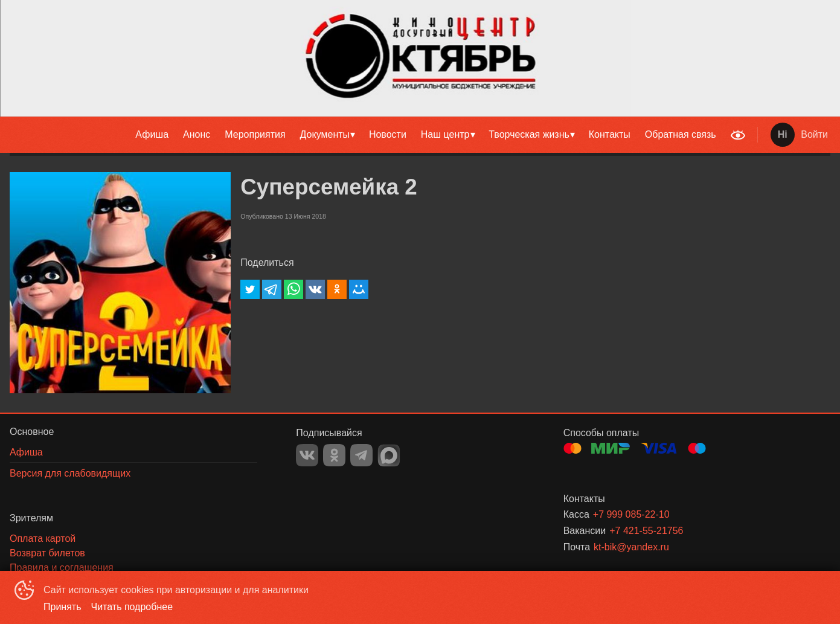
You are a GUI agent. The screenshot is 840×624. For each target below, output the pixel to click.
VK (307, 455)
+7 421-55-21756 (646, 531)
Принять (63, 607)
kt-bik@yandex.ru (631, 547)
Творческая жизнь (529, 134)
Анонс (197, 134)
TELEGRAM (361, 455)
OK (334, 455)
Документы (325, 134)
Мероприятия (255, 134)
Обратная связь (681, 134)
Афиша (152, 134)
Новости (388, 134)
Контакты (610, 134)
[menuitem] (152, 135)
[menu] (362, 135)
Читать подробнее (132, 607)
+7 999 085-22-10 (631, 514)
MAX (389, 455)
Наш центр (445, 134)
